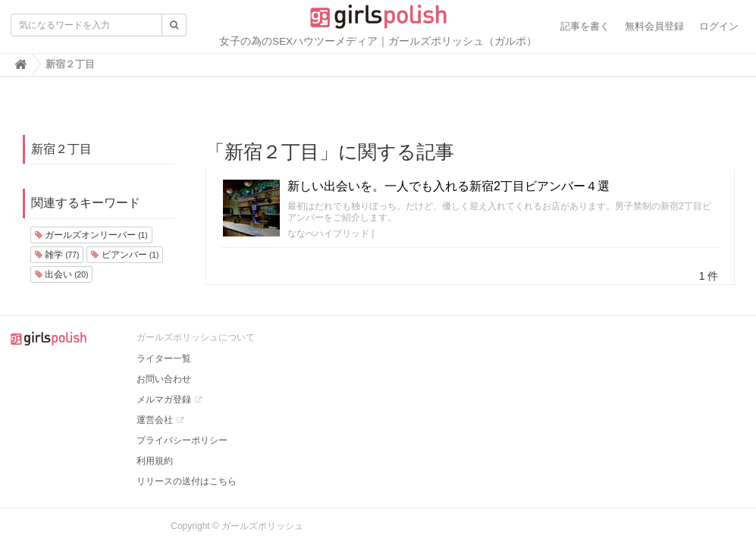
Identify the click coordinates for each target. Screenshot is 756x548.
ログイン (719, 26)
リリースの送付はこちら (187, 481)
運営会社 (155, 420)
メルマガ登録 (164, 399)
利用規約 (155, 461)
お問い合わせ (164, 379)
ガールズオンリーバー (91, 235)
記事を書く (585, 26)
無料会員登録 (654, 26)
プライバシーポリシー (182, 440)
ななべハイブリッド (328, 233)
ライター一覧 (164, 359)
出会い (62, 274)
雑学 (57, 255)
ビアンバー (125, 255)
